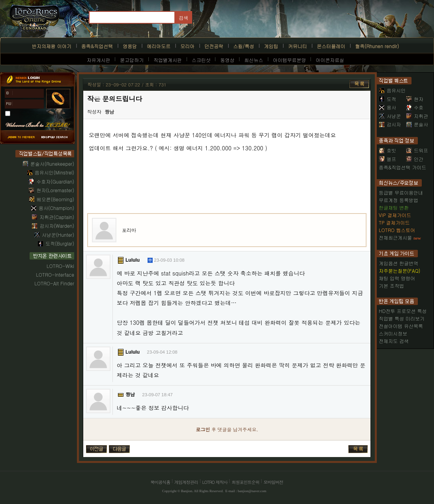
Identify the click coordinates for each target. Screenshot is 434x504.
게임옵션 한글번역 (398, 263)
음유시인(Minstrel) (54, 172)
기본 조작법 (391, 286)
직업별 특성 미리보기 (402, 318)
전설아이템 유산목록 (401, 326)
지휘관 (417, 116)
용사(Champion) (56, 208)
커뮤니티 (297, 46)
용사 (387, 107)
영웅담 (130, 46)
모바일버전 (273, 482)
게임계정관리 (186, 482)
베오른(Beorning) (55, 199)
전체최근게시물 (395, 237)
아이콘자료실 (330, 60)
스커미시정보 (393, 333)
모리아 (187, 46)
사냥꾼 (390, 116)
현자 (415, 99)
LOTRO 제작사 (215, 482)
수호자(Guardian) (55, 181)
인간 (415, 159)
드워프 (417, 150)
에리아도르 (159, 46)
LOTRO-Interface (55, 274)
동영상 (227, 60)
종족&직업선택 (97, 46)
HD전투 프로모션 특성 (403, 311)
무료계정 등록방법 (398, 200)
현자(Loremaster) (55, 190)
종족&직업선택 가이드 (402, 167)
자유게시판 (99, 60)
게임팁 (271, 46)
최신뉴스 (254, 60)
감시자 (390, 124)
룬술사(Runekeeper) (52, 164)
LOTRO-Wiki (60, 266)
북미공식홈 (160, 482)
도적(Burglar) (60, 243)
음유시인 (392, 90)
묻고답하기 (132, 60)
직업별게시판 (168, 60)
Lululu (133, 260)
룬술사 (417, 124)
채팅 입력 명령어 (397, 278)
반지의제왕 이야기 (52, 46)
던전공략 (214, 46)
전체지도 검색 (394, 341)
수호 (415, 107)
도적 (387, 99)
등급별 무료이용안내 (401, 192)
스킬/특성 (244, 46)
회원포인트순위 (245, 482)
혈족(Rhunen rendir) (377, 46)
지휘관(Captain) (57, 217)
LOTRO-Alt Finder (54, 283)
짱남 (109, 112)
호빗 (387, 150)
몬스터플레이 (331, 46)
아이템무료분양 (290, 60)
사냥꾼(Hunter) (58, 235)
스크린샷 (201, 60)
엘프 (387, 159)
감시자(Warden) (57, 226)
